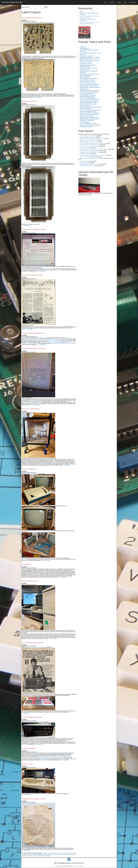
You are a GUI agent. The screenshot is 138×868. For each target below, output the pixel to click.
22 (30, 855)
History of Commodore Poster (45, 758)
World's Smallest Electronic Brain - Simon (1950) (91, 158)
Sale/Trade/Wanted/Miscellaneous (88, 19)
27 (41, 855)
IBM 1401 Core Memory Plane (31, 409)
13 (64, 853)
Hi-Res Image (59, 270)
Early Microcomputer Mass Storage (88, 166)
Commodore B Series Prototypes (88, 137)
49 (36, 856)
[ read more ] (38, 97)
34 (57, 855)
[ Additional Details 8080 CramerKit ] (35, 722)
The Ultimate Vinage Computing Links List (90, 22)
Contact (119, 2)
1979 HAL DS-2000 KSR (29, 469)
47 (32, 856)
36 (61, 855)
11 (59, 853)
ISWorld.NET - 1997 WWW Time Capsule (34, 229)
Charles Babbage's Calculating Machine (89, 151)
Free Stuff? (61, 758)
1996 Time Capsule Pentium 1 (31, 581)
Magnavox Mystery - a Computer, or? (89, 142)
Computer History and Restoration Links (33, 333)
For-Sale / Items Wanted (29, 748)
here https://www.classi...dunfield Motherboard (58, 341)
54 (47, 856)
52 (43, 856)
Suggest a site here (44, 338)
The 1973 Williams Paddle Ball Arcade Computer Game (93, 143)
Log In (125, 2)
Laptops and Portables (85, 154)
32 (52, 855)
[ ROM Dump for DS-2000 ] (33, 474)
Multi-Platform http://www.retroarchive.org (60, 339)
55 (49, 856)
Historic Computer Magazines (87, 157)
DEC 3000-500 (48, 269)
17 (73, 853)
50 (38, 856)
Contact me (43, 760)
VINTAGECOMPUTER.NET (12, 2)
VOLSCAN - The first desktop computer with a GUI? (92, 139)
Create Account (133, 2)
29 (46, 855)
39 (68, 855)
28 (43, 855)
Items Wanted (26, 564)
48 (34, 856)
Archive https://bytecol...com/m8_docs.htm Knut (62, 343)
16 (70, 853)
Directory (112, 2)
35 (59, 855)
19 (23, 855)
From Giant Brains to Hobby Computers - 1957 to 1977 (93, 155)
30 (48, 855)
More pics (24, 559)
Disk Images (83, 15)
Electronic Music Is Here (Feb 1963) (32, 275)
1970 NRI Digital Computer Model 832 (33, 643)
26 (39, 855)
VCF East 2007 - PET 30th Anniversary (89, 146)
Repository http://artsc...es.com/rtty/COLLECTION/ (44, 340)
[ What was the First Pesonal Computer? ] (36, 647)
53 (45, 856)
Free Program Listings (85, 161)
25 (37, 855)
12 (62, 853)
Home (106, 2)
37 (63, 855)
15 (68, 853)
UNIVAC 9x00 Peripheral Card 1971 (32, 18)
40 (70, 855)
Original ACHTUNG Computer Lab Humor (34, 799)
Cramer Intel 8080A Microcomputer (32, 717)
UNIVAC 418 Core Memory (30, 101)
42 (74, 855)
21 (28, 855)
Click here (31, 400)
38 (66, 855)
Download (24, 744)
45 (27, 856)
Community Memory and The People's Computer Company (94, 149)
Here (56, 569)
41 (72, 855)
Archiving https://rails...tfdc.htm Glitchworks (50, 342)
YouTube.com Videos (85, 18)
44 (25, 856)
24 (34, 855)
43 (23, 856)
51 (40, 856)
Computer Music (84, 163)
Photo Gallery (83, 21)
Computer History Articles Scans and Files (90, 16)
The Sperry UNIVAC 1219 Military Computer (90, 145)
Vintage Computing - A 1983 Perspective (89, 152)
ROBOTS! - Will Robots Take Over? (88, 140)
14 (66, 853)
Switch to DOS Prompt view (86, 24)
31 (50, 855)
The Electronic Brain (85, 148)
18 (75, 853)
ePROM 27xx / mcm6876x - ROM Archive (34, 349)
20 (26, 855)
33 (54, 855)
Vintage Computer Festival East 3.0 (88, 136)
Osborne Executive (28, 764)
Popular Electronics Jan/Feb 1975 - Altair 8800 (91, 164)
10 (57, 853)
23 (32, 855)
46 (29, 856)
